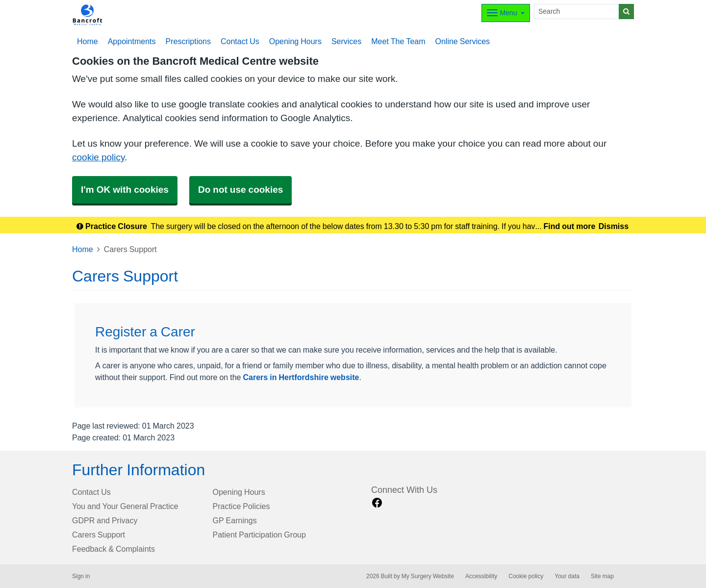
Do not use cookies (240, 190)
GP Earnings (235, 520)
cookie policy (98, 157)
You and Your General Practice (125, 506)
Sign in (81, 576)
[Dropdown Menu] (506, 13)
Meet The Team (398, 41)
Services (346, 41)
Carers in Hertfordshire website (301, 377)
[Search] (577, 12)
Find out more (570, 226)
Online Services (463, 41)
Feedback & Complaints (113, 549)
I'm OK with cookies (125, 190)
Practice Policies (241, 506)
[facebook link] (377, 503)
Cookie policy (526, 576)
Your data (567, 576)
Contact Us (240, 41)
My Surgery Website (428, 576)
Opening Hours (295, 41)
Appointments (132, 41)
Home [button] (88, 41)
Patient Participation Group (259, 535)
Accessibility (481, 576)
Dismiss (614, 226)
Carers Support (99, 535)
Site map (602, 576)
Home (83, 249)
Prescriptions (188, 41)
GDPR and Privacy (105, 520)
